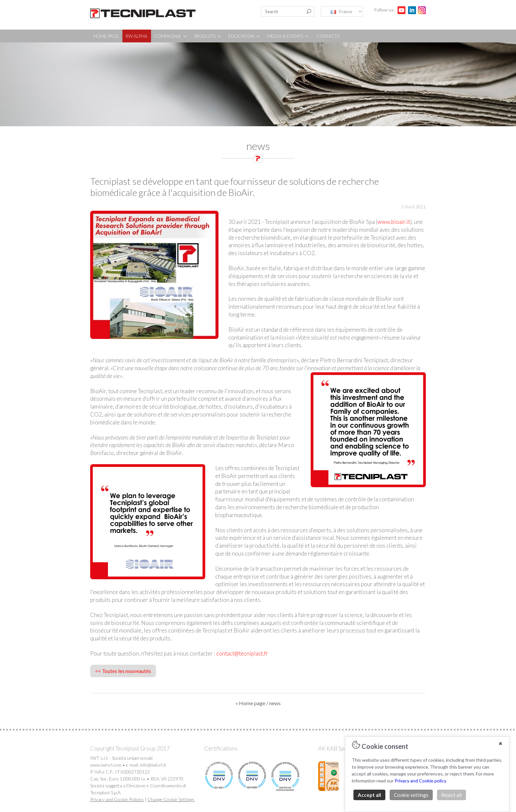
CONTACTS (328, 36)
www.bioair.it (394, 222)
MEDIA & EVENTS (288, 36)
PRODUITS (208, 36)
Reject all (451, 795)
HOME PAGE (106, 36)
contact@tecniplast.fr (242, 653)
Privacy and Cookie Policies (117, 799)
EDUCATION (245, 36)
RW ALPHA (137, 36)
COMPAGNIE (171, 36)
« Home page (250, 703)
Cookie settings (411, 795)
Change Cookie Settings (171, 799)
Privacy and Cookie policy (420, 781)
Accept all (369, 795)
